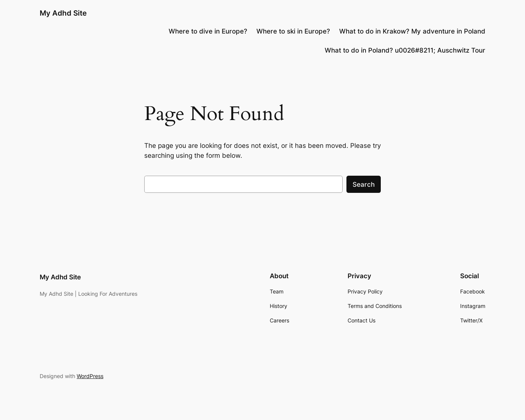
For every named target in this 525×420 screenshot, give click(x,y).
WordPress (90, 376)
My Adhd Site (63, 13)
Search (364, 184)
